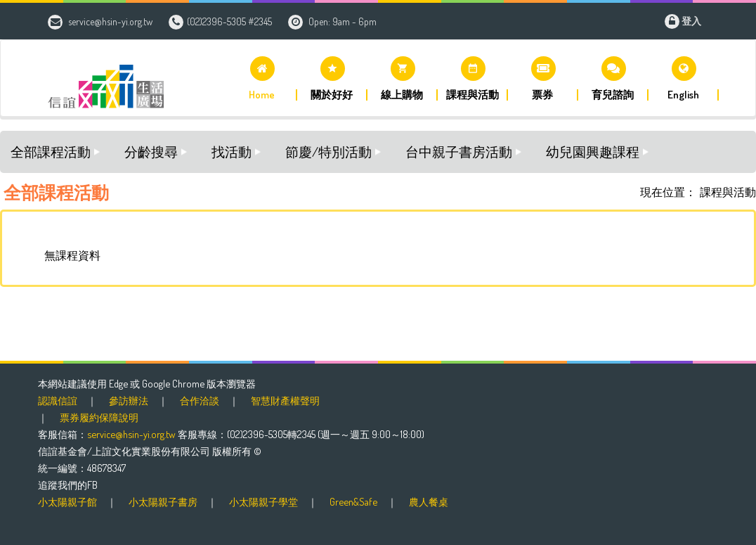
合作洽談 (200, 400)
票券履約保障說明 (99, 417)
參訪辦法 (129, 400)
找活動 (232, 152)
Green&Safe (353, 501)
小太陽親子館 (67, 501)
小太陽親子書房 (163, 501)
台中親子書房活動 (459, 152)
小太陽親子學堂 (263, 501)
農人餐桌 (429, 501)
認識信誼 (58, 400)
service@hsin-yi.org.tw (110, 21)
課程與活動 (728, 192)
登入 (691, 21)
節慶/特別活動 (328, 152)
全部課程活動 (51, 152)
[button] (262, 78)
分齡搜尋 (151, 152)
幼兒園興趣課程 (593, 152)
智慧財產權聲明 (285, 400)
